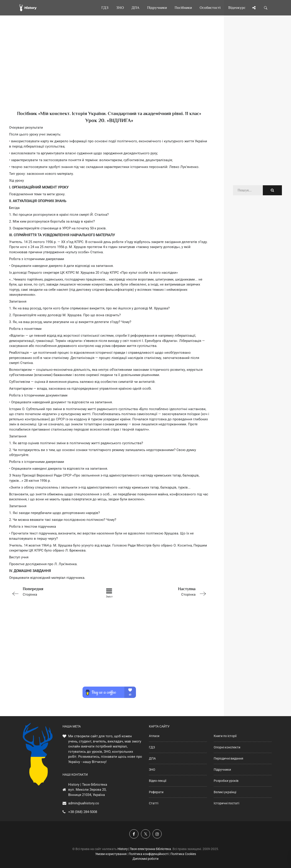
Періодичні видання (228, 758)
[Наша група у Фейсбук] (134, 834)
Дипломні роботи (145, 859)
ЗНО (152, 770)
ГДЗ (152, 747)
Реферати (156, 792)
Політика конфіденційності (149, 854)
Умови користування (111, 854)
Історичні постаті (226, 803)
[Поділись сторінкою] (254, 8)
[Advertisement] (109, 70)
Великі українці (225, 792)
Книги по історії (225, 736)
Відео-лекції (158, 781)
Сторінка (49, 591)
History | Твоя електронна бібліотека (144, 849)
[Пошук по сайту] (266, 8)
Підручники (222, 770)
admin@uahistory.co (84, 803)
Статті (154, 803)
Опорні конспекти (227, 747)
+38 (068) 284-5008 (83, 812)
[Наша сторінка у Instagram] (157, 834)
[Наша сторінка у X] (145, 834)
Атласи (154, 736)
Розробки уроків (226, 781)
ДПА (152, 758)
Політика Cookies (183, 854)
